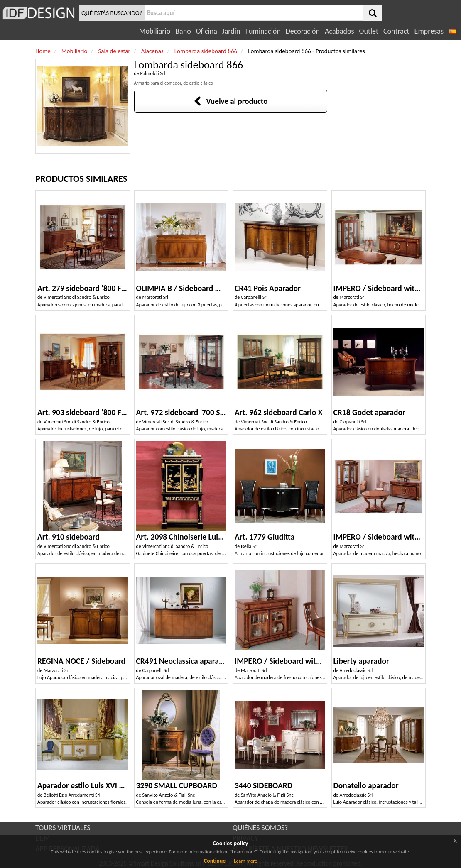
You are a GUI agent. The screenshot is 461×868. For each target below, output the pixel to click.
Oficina (207, 31)
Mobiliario (155, 31)
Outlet (369, 31)
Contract (396, 31)
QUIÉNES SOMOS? (260, 828)
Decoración (303, 31)
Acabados (340, 31)
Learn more (245, 861)
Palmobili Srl (153, 73)
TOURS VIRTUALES (63, 828)
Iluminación (263, 31)
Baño (183, 31)
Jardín (231, 31)
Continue (215, 861)
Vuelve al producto (231, 101)
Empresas (429, 31)
